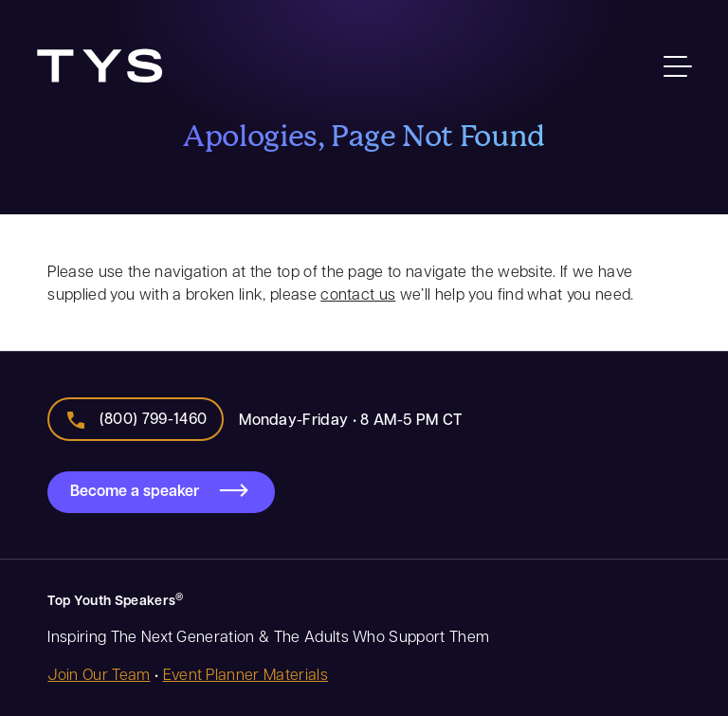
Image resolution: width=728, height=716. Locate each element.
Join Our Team (99, 674)
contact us (358, 294)
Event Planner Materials (246, 674)
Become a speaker (135, 490)
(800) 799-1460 (153, 418)
